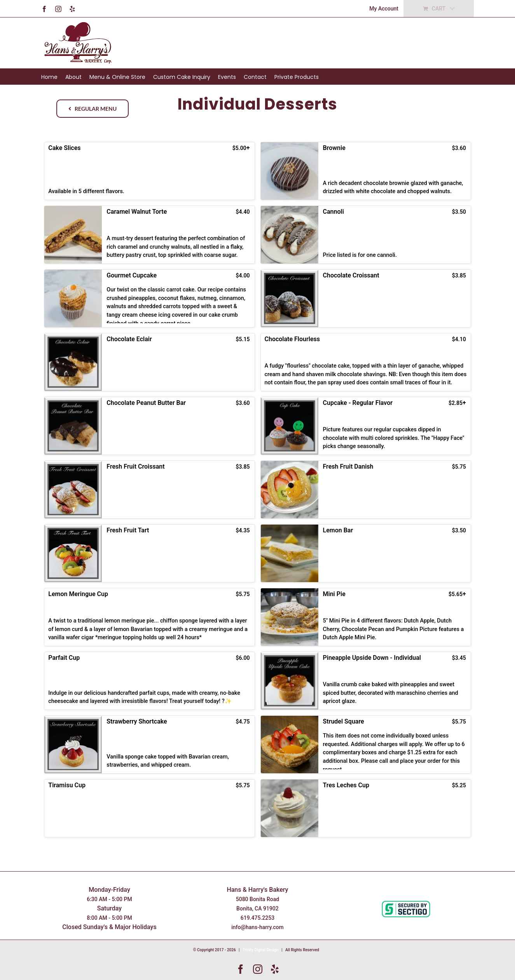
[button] (149, 171)
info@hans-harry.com (257, 927)
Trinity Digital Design (261, 950)
